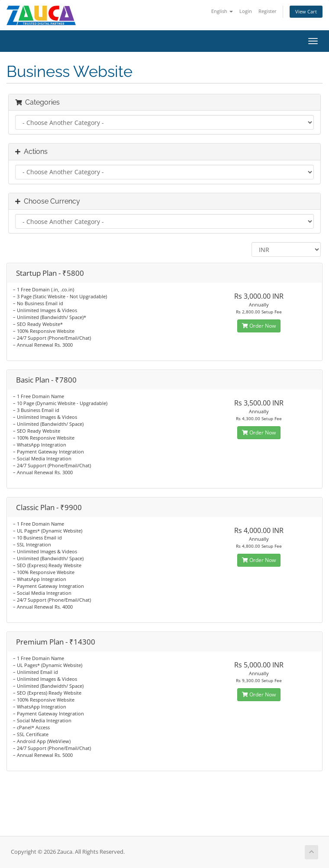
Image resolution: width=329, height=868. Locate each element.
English (222, 11)
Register (268, 11)
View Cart (306, 11)
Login (246, 11)
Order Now (259, 326)
